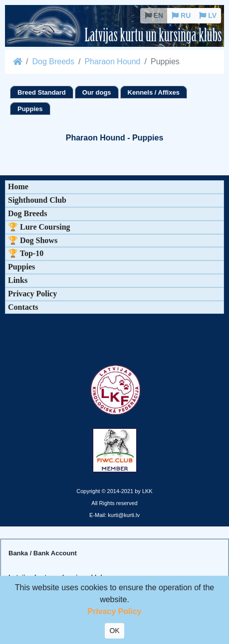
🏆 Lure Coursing (39, 227)
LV (208, 15)
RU (181, 15)
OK (114, 631)
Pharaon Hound (112, 62)
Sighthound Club (37, 200)
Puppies (30, 109)
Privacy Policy (32, 294)
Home (18, 187)
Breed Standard (42, 92)
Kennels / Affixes (154, 92)
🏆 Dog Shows (33, 240)
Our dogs (97, 92)
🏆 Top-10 (26, 253)
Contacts (23, 307)
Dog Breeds (53, 62)
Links (18, 280)
